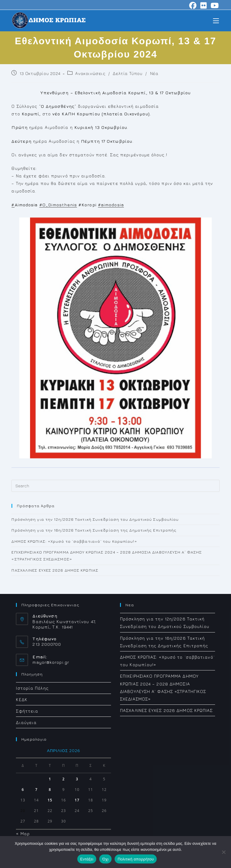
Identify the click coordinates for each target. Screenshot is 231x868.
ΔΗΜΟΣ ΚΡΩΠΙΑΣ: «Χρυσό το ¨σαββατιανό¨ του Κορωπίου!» (74, 541)
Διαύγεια (26, 722)
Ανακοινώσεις (90, 73)
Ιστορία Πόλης (32, 688)
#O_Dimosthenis (58, 205)
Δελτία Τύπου (128, 73)
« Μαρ (23, 834)
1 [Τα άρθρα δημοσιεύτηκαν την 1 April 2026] (50, 779)
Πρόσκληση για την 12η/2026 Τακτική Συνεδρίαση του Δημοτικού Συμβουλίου (95, 519)
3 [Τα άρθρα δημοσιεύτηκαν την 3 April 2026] (77, 779)
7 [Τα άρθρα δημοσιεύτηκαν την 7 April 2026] (36, 790)
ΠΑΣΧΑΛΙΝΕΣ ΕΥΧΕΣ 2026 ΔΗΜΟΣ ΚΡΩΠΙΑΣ (55, 570)
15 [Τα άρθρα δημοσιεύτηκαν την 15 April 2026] (50, 800)
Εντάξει (87, 859)
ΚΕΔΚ (22, 699)
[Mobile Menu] (216, 20)
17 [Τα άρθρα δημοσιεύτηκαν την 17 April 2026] (77, 800)
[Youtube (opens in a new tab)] (214, 5)
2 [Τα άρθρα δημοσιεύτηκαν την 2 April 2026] (63, 779)
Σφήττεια (27, 711)
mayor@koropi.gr (51, 662)
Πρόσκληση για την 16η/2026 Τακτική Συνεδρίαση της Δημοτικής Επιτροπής (94, 530)
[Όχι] (223, 852)
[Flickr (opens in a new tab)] (204, 5)
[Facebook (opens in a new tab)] (193, 5)
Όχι (105, 859)
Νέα (154, 73)
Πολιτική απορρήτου (136, 859)
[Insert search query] (115, 486)
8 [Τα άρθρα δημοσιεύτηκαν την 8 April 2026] (50, 790)
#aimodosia (111, 205)
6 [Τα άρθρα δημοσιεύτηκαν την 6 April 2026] (23, 790)
